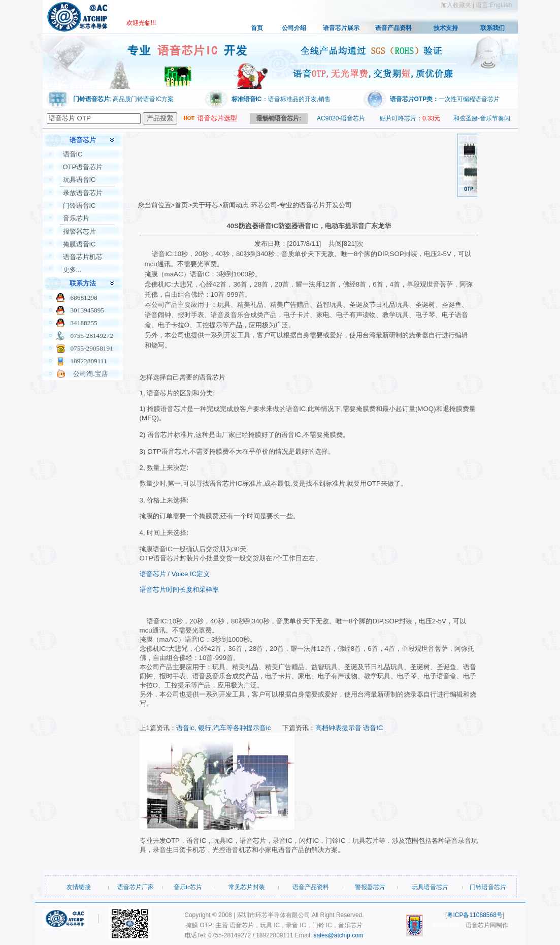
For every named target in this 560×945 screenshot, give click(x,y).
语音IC (73, 154)
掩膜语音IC (79, 244)
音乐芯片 (76, 218)
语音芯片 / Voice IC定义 (175, 574)
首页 (257, 28)
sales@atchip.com (339, 935)
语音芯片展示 (341, 28)
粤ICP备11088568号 (474, 915)
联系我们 (492, 28)
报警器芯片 (79, 231)
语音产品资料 (393, 28)
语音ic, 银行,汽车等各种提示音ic (223, 728)
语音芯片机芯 (83, 257)
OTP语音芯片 (83, 167)
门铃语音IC (79, 206)
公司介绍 (294, 28)
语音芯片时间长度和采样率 (179, 590)
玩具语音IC (79, 180)
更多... (72, 270)
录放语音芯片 (83, 193)
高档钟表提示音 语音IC (349, 728)
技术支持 (446, 28)
